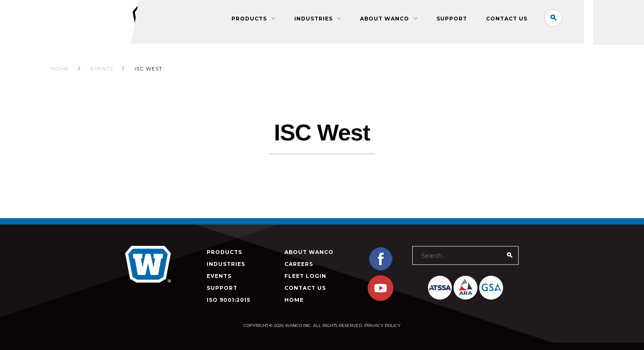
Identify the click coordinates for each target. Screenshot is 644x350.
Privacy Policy (382, 325)
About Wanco (390, 19)
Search (559, 19)
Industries (319, 19)
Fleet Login (305, 276)
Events (219, 276)
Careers (299, 264)
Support (457, 19)
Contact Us (512, 19)
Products (254, 19)
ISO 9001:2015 (228, 300)
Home (60, 69)
